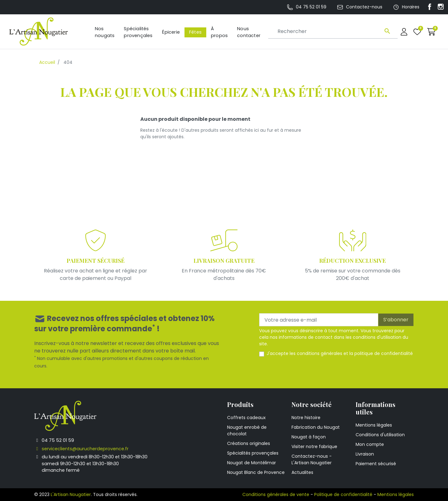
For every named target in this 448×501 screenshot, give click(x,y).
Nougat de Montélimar (252, 463)
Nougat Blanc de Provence (256, 472)
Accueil (47, 62)
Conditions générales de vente (276, 494)
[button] (431, 32)
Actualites (302, 472)
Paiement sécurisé (376, 464)
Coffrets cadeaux (246, 418)
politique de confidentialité (384, 353)
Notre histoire (306, 418)
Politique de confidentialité (343, 494)
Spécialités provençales (253, 453)
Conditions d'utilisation (380, 435)
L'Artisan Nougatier (71, 494)
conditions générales (320, 353)
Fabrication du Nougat (316, 427)
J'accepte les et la (340, 353)
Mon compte (370, 444)
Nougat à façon (309, 437)
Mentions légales (374, 425)
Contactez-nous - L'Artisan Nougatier (312, 459)
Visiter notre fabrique (314, 447)
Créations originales (249, 443)
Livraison (365, 454)
